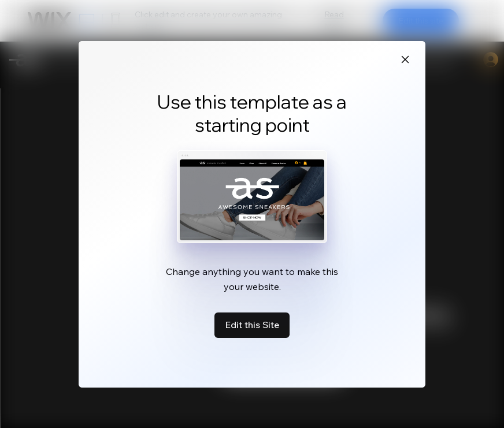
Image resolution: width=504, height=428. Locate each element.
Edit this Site (252, 325)
